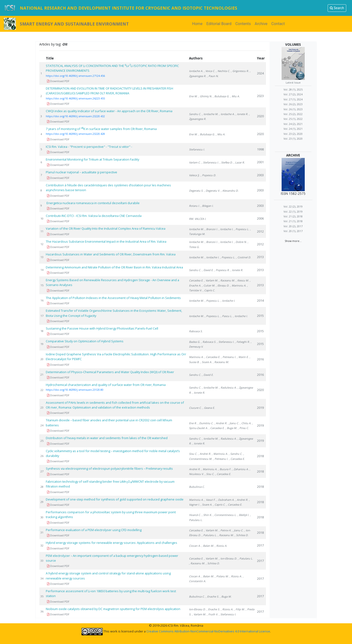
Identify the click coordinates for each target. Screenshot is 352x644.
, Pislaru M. (222, 576)
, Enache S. (212, 596)
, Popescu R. (222, 270)
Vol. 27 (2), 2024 (293, 94)
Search (337, 8)
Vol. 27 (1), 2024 (293, 99)
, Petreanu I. (229, 357)
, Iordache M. (210, 114)
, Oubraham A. (225, 500)
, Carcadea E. (212, 357)
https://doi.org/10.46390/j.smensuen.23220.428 (75, 134)
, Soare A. (206, 362)
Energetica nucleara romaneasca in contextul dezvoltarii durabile (93, 203)
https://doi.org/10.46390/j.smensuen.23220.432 (75, 116)
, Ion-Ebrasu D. (228, 558)
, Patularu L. (209, 535)
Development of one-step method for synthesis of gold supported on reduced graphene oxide (115, 499)
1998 (260, 149)
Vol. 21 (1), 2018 (293, 221)
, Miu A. (235, 96)
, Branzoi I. (211, 229)
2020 (260, 116)
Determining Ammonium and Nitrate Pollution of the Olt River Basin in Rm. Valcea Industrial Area (114, 267)
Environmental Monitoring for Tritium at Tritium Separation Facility (93, 159)
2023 (260, 96)
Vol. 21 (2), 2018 (293, 216)
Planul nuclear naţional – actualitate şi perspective (81, 172)
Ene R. (193, 423)
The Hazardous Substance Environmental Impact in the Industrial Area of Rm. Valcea (106, 241)
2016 (260, 359)
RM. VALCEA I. (198, 219)
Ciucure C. (195, 408)
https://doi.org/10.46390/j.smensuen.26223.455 (75, 98)
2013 (260, 257)
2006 (260, 218)
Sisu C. (193, 454)
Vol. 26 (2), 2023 (293, 104)
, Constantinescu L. (225, 515)
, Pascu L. (226, 316)
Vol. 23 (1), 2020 (293, 139)
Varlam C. (195, 162)
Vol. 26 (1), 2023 (293, 109)
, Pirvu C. (243, 428)
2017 (260, 545)
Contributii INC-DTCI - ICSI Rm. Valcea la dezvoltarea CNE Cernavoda (94, 216)
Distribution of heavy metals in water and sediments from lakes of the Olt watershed (107, 438)
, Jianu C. (234, 423)
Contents (243, 24)
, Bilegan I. (207, 206)
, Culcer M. (209, 285)
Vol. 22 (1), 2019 (293, 211)
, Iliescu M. (242, 280)
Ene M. (193, 96)
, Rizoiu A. (221, 546)
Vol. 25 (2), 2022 (293, 114)
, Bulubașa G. (221, 96)
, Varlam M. (211, 280)
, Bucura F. (225, 469)
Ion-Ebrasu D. (197, 609)
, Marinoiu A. (238, 285)
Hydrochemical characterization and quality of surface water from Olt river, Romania (106, 385)
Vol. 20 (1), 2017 (293, 231)
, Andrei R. (221, 423)
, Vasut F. (210, 500)
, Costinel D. (244, 257)
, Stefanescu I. (210, 162)
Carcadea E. (196, 280)
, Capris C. (209, 290)
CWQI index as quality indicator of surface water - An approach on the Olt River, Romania (109, 111)
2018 (260, 456)
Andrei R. (195, 469)
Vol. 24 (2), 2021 (293, 124)
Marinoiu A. (196, 357)
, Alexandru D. (230, 191)
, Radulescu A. (228, 387)
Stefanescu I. (197, 149)
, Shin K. (207, 515)
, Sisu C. (210, 474)
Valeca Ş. (194, 175)
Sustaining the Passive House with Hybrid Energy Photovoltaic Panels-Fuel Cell (102, 328)
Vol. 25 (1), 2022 (293, 119)
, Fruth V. (212, 614)
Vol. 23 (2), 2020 (293, 134)
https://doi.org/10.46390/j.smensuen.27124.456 (75, 76)
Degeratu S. (196, 191)
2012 (260, 231)
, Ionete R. (242, 114)
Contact (278, 24)
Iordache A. (196, 71)
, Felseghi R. (242, 342)
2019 (260, 408)
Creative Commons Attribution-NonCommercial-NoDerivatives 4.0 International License (208, 631)
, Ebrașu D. (223, 285)
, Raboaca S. (209, 342)
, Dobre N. (240, 242)
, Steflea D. (226, 162)
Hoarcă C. (195, 515)
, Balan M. (208, 546)
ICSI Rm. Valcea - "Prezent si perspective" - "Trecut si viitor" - (89, 147)
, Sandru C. (236, 454)
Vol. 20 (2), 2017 (293, 226)
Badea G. (195, 342)
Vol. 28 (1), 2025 (293, 89)
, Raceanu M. (227, 280)
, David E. (208, 270)
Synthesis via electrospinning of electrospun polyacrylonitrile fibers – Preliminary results (109, 468)
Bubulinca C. (197, 487)
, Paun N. (213, 76)
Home (198, 23)
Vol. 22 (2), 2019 (293, 206)
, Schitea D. (241, 535)
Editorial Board (219, 24)
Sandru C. (195, 114)
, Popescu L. (242, 229)
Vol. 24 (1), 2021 (293, 129)
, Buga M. (231, 428)
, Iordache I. (226, 229)
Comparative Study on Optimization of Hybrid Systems (85, 341)
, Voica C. (210, 71)
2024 (260, 73)
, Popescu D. (208, 175)
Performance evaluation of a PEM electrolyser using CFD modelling (94, 530)
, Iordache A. (227, 114)
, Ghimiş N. (205, 96)
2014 (260, 300)
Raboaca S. (196, 331)
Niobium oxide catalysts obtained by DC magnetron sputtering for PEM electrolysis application (113, 609)
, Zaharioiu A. (240, 469)
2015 (260, 316)
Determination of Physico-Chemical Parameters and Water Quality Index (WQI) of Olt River (110, 372)
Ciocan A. (195, 546)
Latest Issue (293, 82)
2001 (260, 162)
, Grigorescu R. (240, 71)
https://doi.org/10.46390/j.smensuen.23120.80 (75, 390)
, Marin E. (243, 357)
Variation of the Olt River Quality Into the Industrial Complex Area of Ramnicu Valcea (106, 228)
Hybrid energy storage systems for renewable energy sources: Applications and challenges (112, 543)
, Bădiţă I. (243, 515)
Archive (261, 24)
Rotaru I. (194, 206)
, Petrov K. (225, 530)
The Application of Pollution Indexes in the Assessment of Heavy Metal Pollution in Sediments (113, 298)
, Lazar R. (239, 162)
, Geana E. (209, 408)
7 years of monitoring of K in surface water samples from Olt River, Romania (101, 129)
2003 (260, 175)
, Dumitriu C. (206, 423)
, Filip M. (239, 609)
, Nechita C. (223, 71)
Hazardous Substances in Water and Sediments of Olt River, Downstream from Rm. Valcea (111, 254)
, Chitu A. (246, 423)
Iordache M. (196, 229)
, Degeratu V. (212, 191)
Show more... (293, 241)
